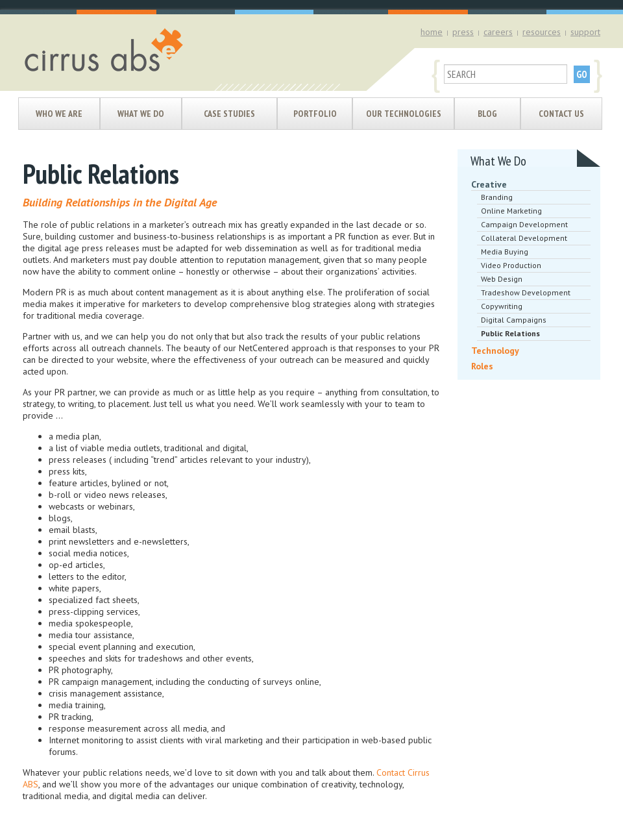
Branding (497, 197)
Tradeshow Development (526, 292)
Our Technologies (404, 114)
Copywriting (502, 306)
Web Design (502, 279)
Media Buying (505, 252)
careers (498, 32)
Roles (482, 366)
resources (542, 32)
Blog (487, 114)
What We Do (141, 114)
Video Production (511, 265)
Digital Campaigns (514, 320)
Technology (495, 351)
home (432, 32)
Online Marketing (511, 211)
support (585, 32)
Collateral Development (524, 238)
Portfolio (315, 114)
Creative (489, 184)
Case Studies (229, 114)
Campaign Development (524, 224)
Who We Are (59, 114)
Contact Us (561, 114)
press (463, 32)
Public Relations (510, 333)
